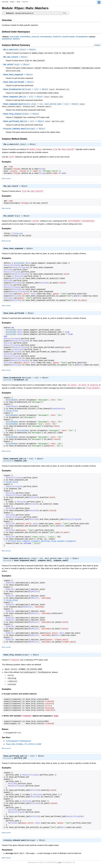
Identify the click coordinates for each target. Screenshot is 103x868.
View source (6, 180)
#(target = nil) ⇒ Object (27, 90)
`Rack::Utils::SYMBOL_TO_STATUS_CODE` (24, 746)
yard (60, 864)
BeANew (16, 39)
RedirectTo (57, 37)
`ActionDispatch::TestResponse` (19, 743)
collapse (97, 45)
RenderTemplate (69, 37)
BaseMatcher (7, 39)
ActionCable (14, 37)
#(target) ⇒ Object (21, 115)
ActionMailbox (25, 37)
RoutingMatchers (82, 37)
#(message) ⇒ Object (24, 130)
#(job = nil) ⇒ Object (24, 98)
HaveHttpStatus (46, 37)
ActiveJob (35, 37)
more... (65, 13)
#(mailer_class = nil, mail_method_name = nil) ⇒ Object (42, 105)
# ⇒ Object (16, 57)
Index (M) (5, 2)
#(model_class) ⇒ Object (20, 50)
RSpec (12, 2)
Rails (18, 2)
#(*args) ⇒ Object (17, 65)
